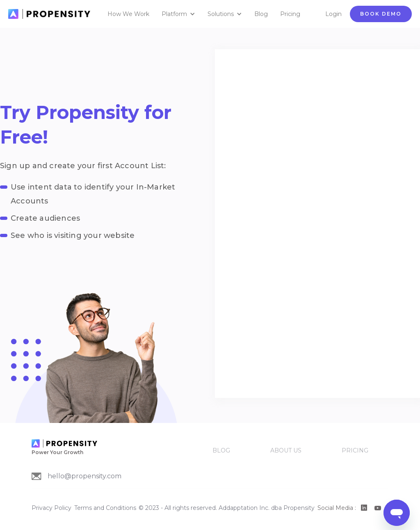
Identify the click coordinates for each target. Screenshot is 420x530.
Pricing (290, 14)
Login (333, 14)
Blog (261, 14)
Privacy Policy (51, 508)
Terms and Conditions (105, 508)
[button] (180, 14)
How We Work (128, 14)
